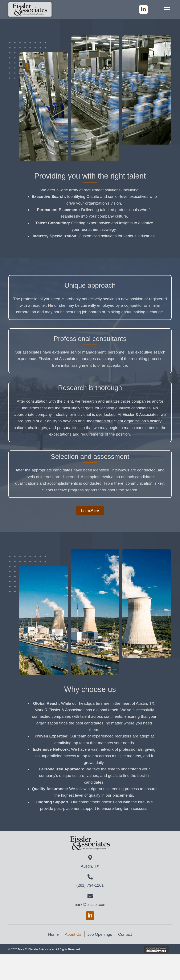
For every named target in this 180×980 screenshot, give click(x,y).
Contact (125, 934)
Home (54, 934)
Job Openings (100, 934)
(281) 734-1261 (90, 885)
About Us (73, 934)
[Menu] (167, 9)
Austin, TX (90, 866)
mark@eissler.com (90, 905)
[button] (143, 9)
